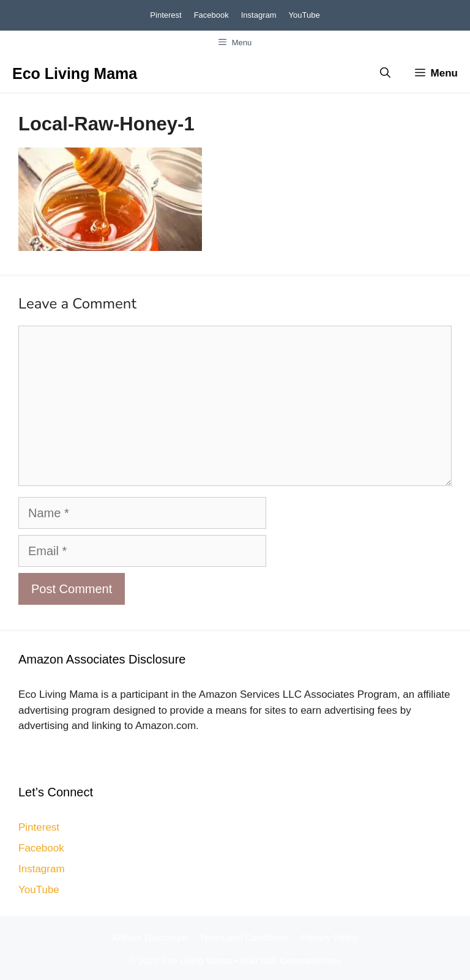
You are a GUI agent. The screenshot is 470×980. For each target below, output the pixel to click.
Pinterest (166, 15)
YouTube (304, 15)
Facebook (211, 15)
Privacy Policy (329, 937)
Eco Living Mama (75, 73)
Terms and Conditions (244, 937)
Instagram (259, 15)
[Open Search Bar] (385, 73)
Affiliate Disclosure (150, 937)
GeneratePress (310, 961)
